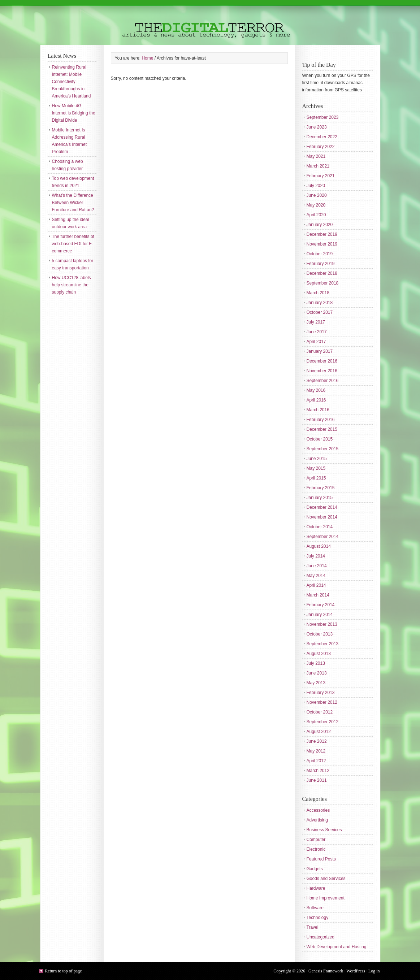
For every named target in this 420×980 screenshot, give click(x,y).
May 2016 (316, 390)
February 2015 (321, 488)
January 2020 (320, 225)
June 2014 (317, 566)
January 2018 (320, 303)
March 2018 (318, 293)
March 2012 (318, 771)
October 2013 (320, 634)
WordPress (356, 971)
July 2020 (316, 186)
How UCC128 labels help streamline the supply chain (72, 285)
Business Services (324, 830)
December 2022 (322, 137)
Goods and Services (326, 879)
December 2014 (322, 507)
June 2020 (317, 195)
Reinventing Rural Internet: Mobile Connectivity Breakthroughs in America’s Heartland (72, 82)
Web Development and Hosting (337, 947)
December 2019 (322, 234)
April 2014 (316, 585)
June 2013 (317, 673)
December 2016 (322, 361)
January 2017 (320, 351)
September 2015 (323, 449)
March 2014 (318, 595)
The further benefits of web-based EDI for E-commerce (73, 244)
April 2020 (316, 215)
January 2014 (320, 615)
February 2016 (321, 420)
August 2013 (319, 654)
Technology (318, 918)
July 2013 (316, 663)
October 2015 (320, 439)
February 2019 (321, 264)
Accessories (318, 810)
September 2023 (323, 117)
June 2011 (317, 780)
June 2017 (317, 332)
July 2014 (316, 556)
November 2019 (322, 244)
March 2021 (318, 166)
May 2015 (316, 468)
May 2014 (316, 576)
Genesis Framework (326, 971)
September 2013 (323, 644)
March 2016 (318, 410)
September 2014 (323, 537)
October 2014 (320, 527)
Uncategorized (321, 937)
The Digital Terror (210, 23)
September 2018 (323, 283)
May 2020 (316, 205)
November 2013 (322, 624)
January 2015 (320, 498)
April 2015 (316, 478)
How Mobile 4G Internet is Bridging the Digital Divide (74, 113)
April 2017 (316, 342)
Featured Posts (321, 859)
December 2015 (322, 429)
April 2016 (316, 400)
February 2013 (321, 693)
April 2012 (316, 761)
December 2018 (322, 273)
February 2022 (321, 147)
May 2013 (316, 683)
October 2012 (320, 712)
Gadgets (315, 869)
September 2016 (323, 381)
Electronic (316, 849)
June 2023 (317, 127)
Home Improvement (326, 898)
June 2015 (317, 459)
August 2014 (319, 546)
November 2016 (322, 371)
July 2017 (316, 322)
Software (315, 908)
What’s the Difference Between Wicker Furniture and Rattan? (73, 203)
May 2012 (316, 751)
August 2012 (319, 732)
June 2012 (317, 741)
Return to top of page (64, 971)
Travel (313, 927)
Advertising (317, 820)
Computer (316, 840)
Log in (374, 971)
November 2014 (322, 517)
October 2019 (320, 254)
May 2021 (316, 156)
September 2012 (323, 722)
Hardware (316, 888)
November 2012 (322, 702)
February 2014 (321, 605)
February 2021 (321, 176)
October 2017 (320, 312)
